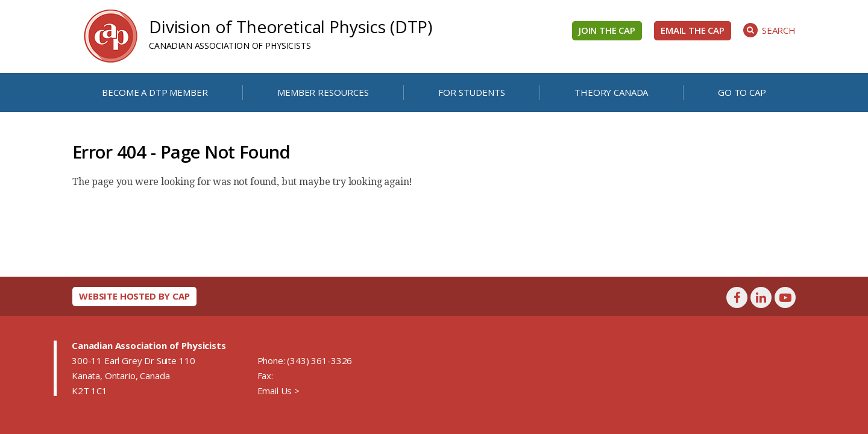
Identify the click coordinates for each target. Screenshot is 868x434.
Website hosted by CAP (134, 296)
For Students (471, 92)
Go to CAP (742, 92)
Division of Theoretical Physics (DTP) (291, 27)
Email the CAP (693, 30)
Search (769, 30)
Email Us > (278, 391)
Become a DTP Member (155, 92)
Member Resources (323, 92)
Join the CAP (607, 30)
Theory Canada (611, 92)
